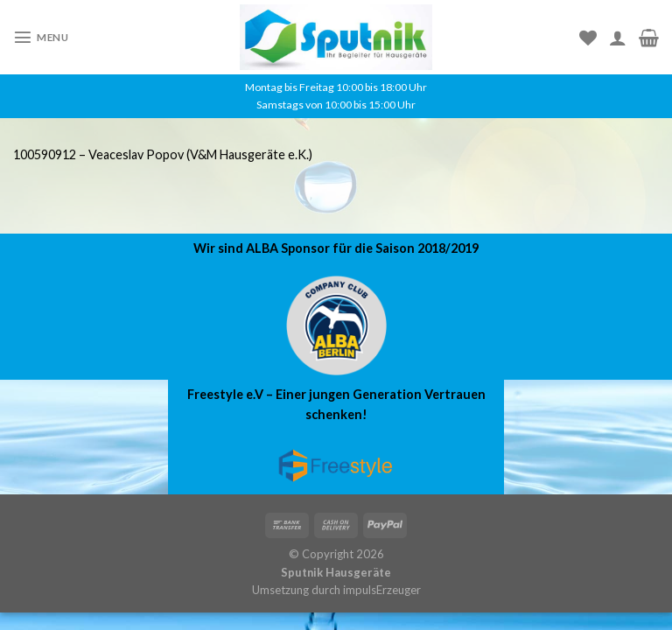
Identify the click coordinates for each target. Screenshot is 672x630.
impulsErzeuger (382, 590)
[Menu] (41, 37)
